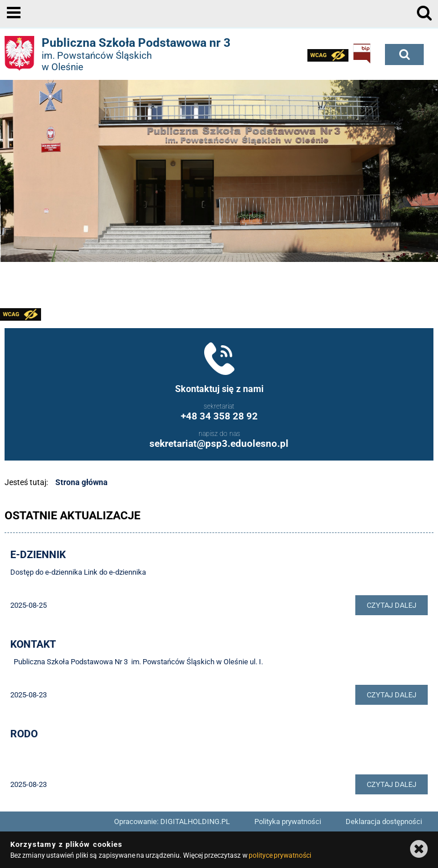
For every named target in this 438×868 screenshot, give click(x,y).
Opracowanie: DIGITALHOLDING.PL (172, 821)
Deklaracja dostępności (384, 821)
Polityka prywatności (288, 821)
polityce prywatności (280, 855)
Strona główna (82, 482)
